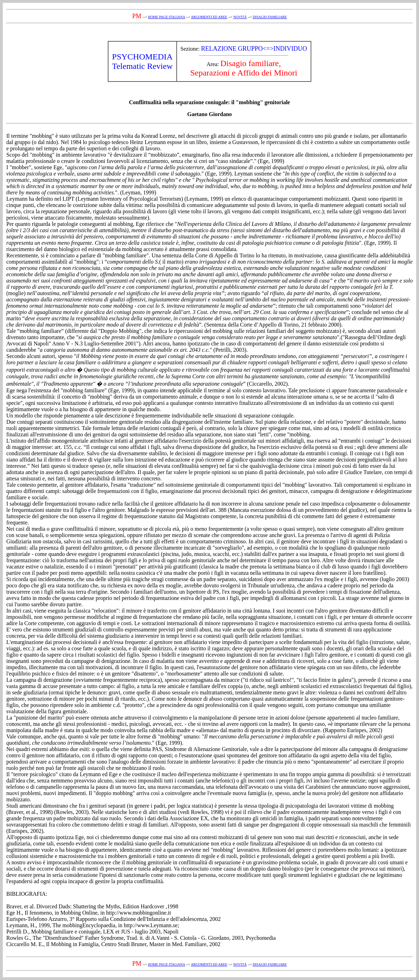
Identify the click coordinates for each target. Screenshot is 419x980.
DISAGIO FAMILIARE (270, 17)
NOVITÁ (240, 17)
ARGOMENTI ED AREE (209, 17)
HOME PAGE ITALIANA (166, 17)
